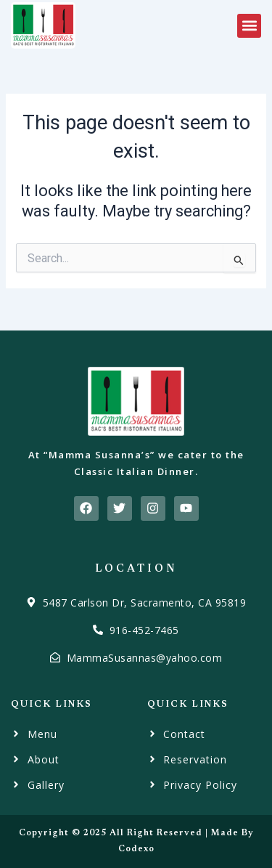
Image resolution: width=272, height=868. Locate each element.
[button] (249, 26)
